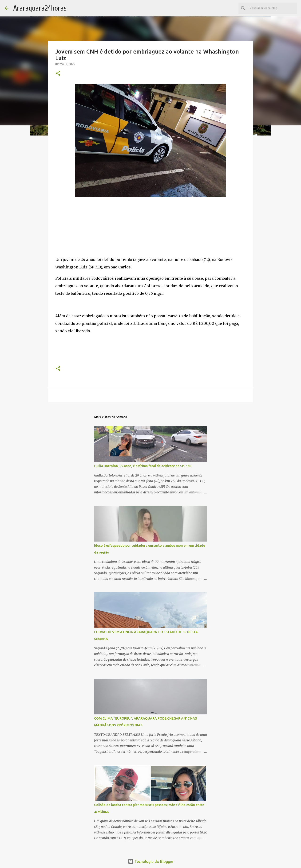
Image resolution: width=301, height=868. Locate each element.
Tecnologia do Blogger (151, 861)
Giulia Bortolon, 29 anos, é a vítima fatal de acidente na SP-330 (143, 466)
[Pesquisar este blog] (273, 8)
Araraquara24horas (40, 8)
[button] (58, 74)
